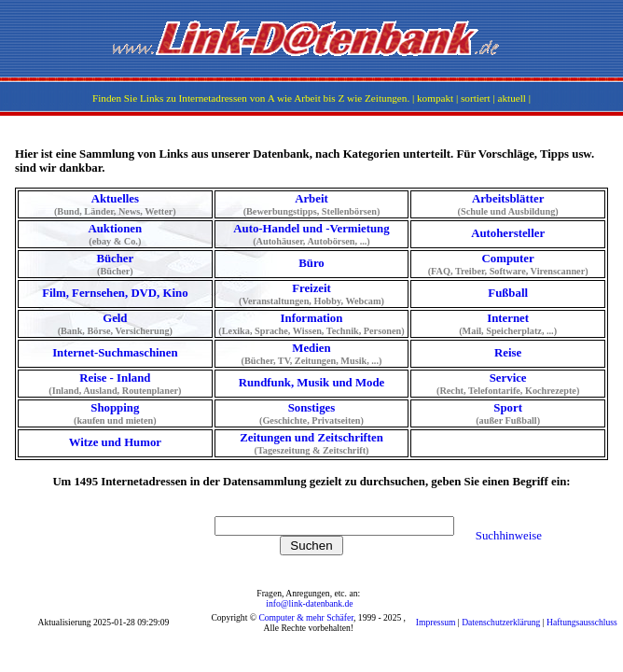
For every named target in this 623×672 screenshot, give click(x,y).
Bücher (115, 264)
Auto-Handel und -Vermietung (312, 234)
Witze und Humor (115, 442)
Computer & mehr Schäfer (306, 617)
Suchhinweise (509, 536)
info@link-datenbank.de (309, 603)
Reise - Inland (115, 384)
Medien (312, 354)
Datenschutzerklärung (501, 622)
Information (312, 324)
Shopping (115, 413)
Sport (508, 413)
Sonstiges (312, 413)
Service (508, 384)
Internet (508, 324)
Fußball (508, 293)
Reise (508, 353)
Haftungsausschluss (582, 622)
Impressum (436, 622)
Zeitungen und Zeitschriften (312, 443)
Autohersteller (508, 233)
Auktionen (115, 234)
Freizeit (312, 294)
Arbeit (312, 204)
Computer (508, 264)
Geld (115, 324)
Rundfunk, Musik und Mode (311, 383)
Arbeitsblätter (508, 204)
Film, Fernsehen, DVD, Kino (115, 293)
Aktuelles (115, 204)
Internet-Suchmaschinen (115, 353)
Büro (311, 263)
